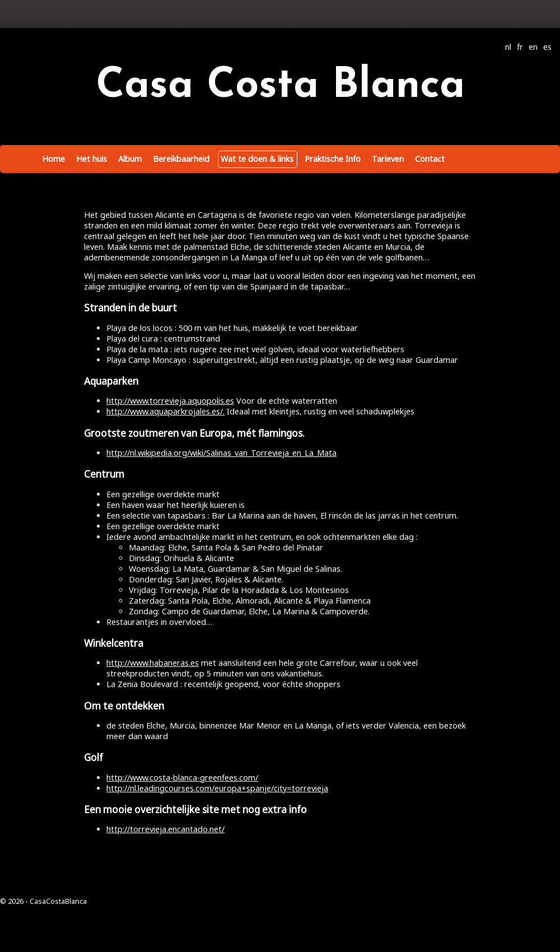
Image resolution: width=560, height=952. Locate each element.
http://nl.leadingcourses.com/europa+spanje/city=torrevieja (217, 788)
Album (130, 159)
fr (520, 47)
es (547, 47)
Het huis (92, 159)
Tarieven (388, 159)
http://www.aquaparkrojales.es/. (165, 411)
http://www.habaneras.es (153, 663)
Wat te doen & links (257, 159)
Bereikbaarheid (181, 159)
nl (508, 47)
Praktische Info (333, 159)
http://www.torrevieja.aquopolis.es (170, 401)
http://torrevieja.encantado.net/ (165, 829)
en (533, 47)
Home (53, 159)
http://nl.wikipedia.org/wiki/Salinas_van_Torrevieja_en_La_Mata (221, 453)
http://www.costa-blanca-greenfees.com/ (182, 778)
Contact (430, 159)
